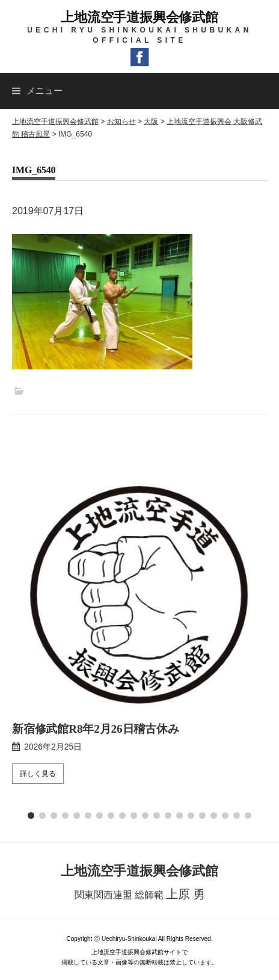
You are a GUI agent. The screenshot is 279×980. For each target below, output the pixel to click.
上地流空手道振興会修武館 (139, 17)
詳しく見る (38, 774)
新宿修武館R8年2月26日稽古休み (96, 729)
